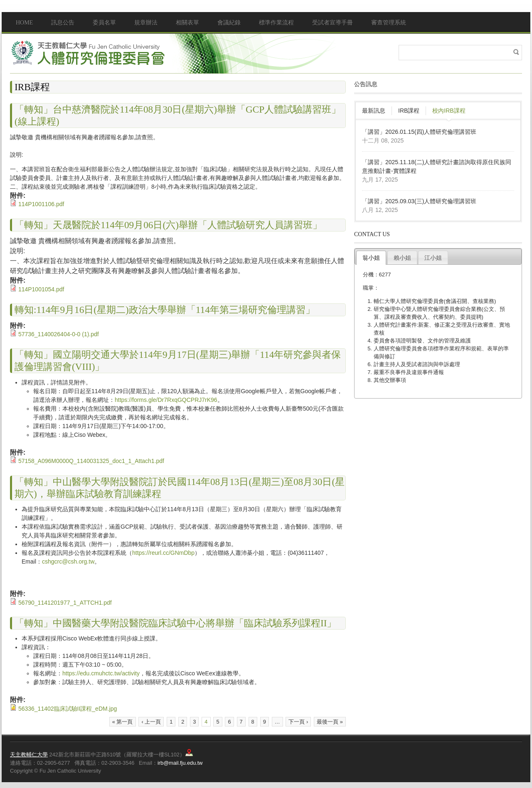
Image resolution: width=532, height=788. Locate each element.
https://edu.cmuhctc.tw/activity (101, 673)
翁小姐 (371, 258)
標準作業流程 (276, 23)
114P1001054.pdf (41, 289)
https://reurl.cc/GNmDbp (163, 553)
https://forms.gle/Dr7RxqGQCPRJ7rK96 (166, 400)
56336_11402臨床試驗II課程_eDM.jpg (68, 709)
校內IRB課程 (449, 111)
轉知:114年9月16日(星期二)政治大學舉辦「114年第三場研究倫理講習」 (165, 310)
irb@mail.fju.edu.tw (180, 763)
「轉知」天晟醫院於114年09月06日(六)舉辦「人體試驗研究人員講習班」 (168, 225)
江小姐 (433, 258)
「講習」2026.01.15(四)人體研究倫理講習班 (419, 132)
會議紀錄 (229, 23)
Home (24, 23)
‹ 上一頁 (151, 722)
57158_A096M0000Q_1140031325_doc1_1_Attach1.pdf (91, 461)
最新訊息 (374, 111)
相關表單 (187, 23)
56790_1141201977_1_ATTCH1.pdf (65, 603)
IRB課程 (409, 111)
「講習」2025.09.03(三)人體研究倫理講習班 (419, 201)
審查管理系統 (389, 23)
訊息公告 (63, 23)
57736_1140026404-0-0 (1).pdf (59, 334)
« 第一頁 (123, 722)
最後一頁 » (330, 722)
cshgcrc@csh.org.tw (68, 561)
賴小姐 (402, 258)
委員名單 (104, 23)
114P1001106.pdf (41, 204)
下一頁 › (298, 722)
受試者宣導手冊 (332, 23)
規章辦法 (146, 23)
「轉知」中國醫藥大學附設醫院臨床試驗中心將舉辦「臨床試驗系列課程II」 (175, 623)
